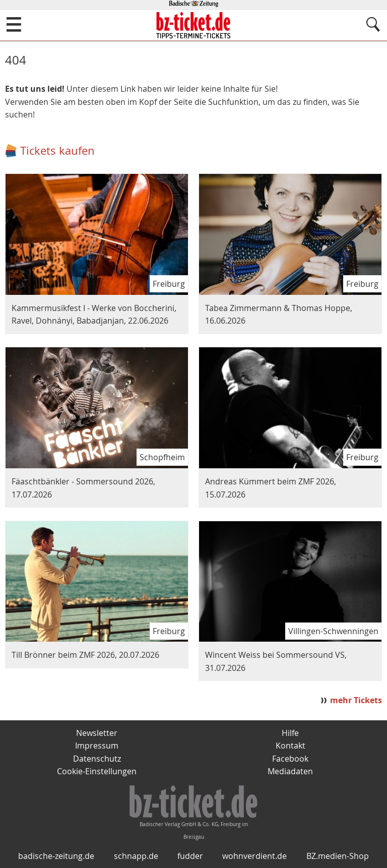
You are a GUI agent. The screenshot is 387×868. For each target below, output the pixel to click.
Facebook (290, 759)
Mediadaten (290, 771)
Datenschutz (97, 759)
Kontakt (291, 746)
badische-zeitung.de (56, 856)
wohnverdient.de (254, 856)
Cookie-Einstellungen (97, 771)
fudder (190, 856)
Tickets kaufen (57, 150)
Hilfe (290, 733)
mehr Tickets (356, 700)
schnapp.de (136, 856)
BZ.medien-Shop (338, 856)
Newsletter (97, 733)
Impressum (97, 746)
